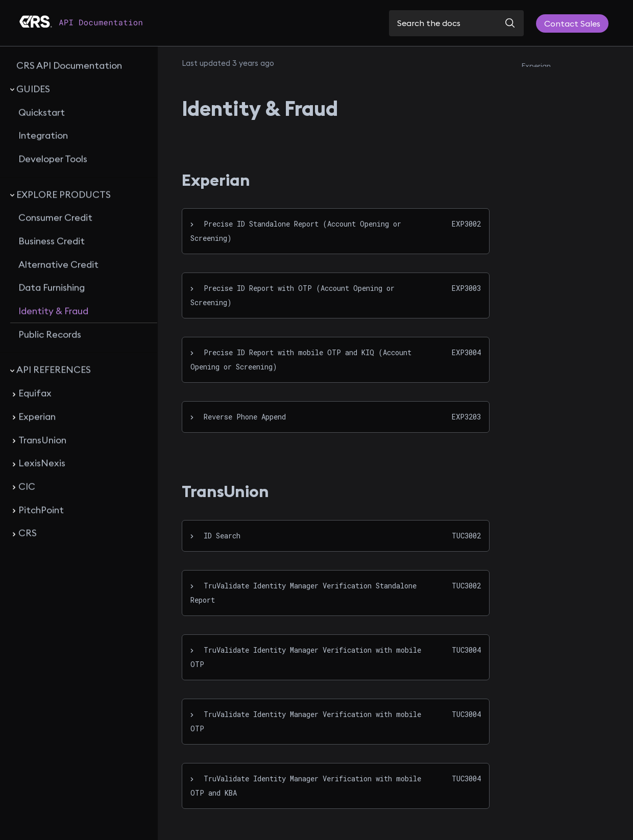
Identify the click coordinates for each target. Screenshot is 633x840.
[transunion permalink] (176, 491)
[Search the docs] (456, 23)
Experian (536, 66)
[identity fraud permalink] (174, 108)
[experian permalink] (176, 180)
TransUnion (541, 85)
